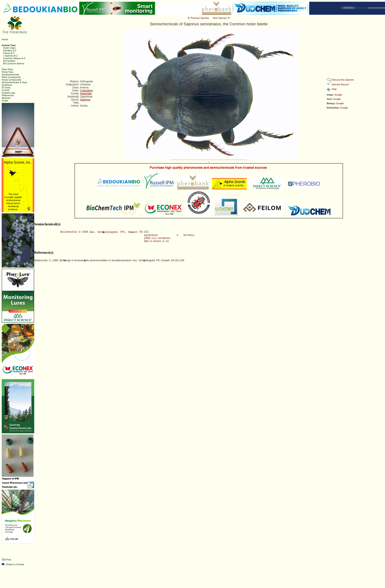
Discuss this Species (343, 80)
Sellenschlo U (70, 232)
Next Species (220, 18)
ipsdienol (151, 235)
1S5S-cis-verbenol (157, 238)
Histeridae (86, 94)
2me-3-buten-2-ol (156, 241)
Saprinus (85, 100)
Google (338, 95)
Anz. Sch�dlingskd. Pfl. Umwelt (114, 232)
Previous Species (200, 18)
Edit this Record (340, 84)
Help (334, 89)
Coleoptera (87, 91)
